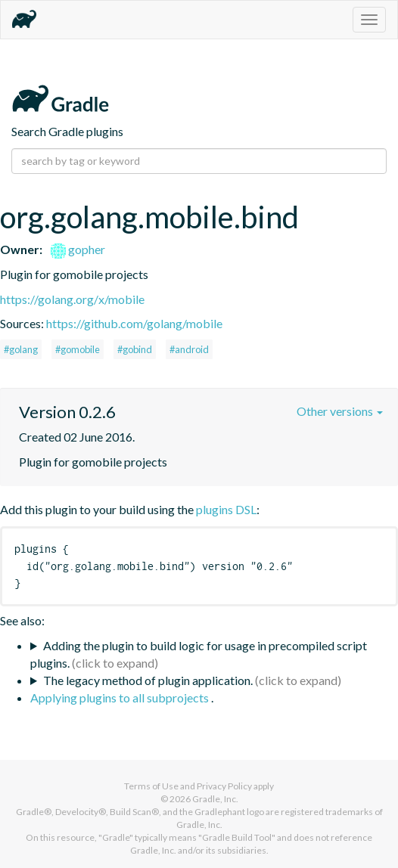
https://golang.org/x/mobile (72, 299)
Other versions (340, 411)
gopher (78, 249)
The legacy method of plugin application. (148, 680)
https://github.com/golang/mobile (134, 323)
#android (189, 349)
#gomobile (78, 349)
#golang (21, 349)
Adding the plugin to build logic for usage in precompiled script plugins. (199, 654)
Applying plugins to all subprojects (121, 697)
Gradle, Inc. (215, 799)
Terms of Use (151, 786)
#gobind (135, 349)
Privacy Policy (224, 786)
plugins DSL (226, 509)
